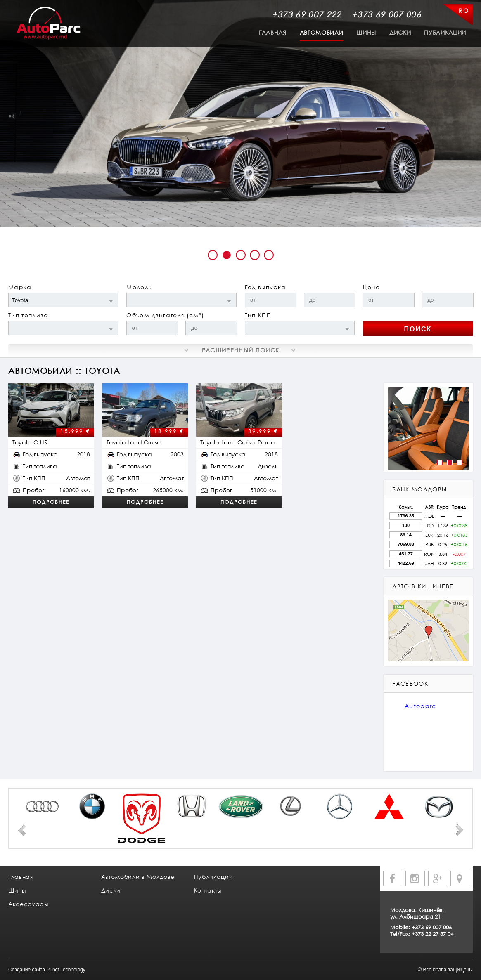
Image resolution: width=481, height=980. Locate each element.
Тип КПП (258, 315)
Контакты (208, 890)
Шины (366, 32)
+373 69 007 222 (307, 14)
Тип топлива (28, 315)
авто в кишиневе (423, 586)
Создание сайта (27, 970)
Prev (22, 830)
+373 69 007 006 (386, 14)
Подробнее (51, 502)
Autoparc (421, 706)
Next (460, 830)
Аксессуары (28, 904)
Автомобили (322, 32)
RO (464, 11)
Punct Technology (66, 970)
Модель (139, 287)
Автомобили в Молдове (138, 877)
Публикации (445, 32)
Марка (20, 287)
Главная (273, 32)
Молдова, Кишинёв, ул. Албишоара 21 (417, 913)
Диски (400, 32)
